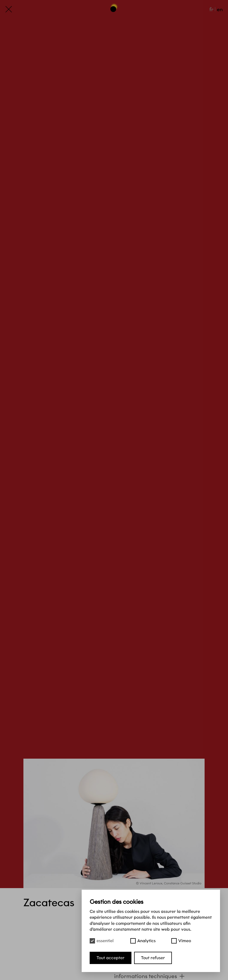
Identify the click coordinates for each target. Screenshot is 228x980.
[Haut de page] (114, 7)
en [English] (220, 9)
